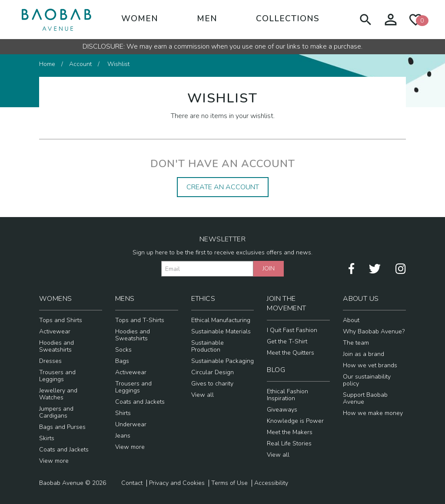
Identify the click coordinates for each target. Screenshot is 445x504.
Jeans (123, 436)
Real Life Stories (289, 443)
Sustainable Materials (221, 331)
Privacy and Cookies (177, 483)
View (54, 461)
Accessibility (271, 483)
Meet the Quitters (291, 353)
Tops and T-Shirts (140, 320)
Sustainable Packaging (222, 361)
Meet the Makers (290, 432)
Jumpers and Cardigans (56, 412)
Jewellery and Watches (58, 394)
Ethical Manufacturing (221, 320)
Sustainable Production (208, 346)
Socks (123, 350)
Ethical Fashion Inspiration (287, 395)
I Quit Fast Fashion (292, 330)
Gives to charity (212, 384)
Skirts (47, 438)
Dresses (50, 361)
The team (356, 343)
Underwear (131, 424)
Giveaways (282, 410)
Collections (288, 19)
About (351, 320)
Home (47, 64)
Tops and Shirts (61, 320)
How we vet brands (370, 365)
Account (80, 64)
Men (207, 19)
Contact (132, 483)
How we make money (373, 413)
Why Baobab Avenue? (374, 331)
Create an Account (223, 187)
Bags (122, 361)
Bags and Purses (62, 427)
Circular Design (213, 372)
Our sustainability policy (367, 380)
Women (140, 19)
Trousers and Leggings (57, 376)
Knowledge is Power (295, 421)
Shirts (123, 413)
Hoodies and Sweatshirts (56, 346)
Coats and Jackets (64, 450)
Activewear (55, 331)
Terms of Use (229, 483)
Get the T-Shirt (287, 341)
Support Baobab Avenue (365, 398)
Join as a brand (364, 354)
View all (203, 395)
